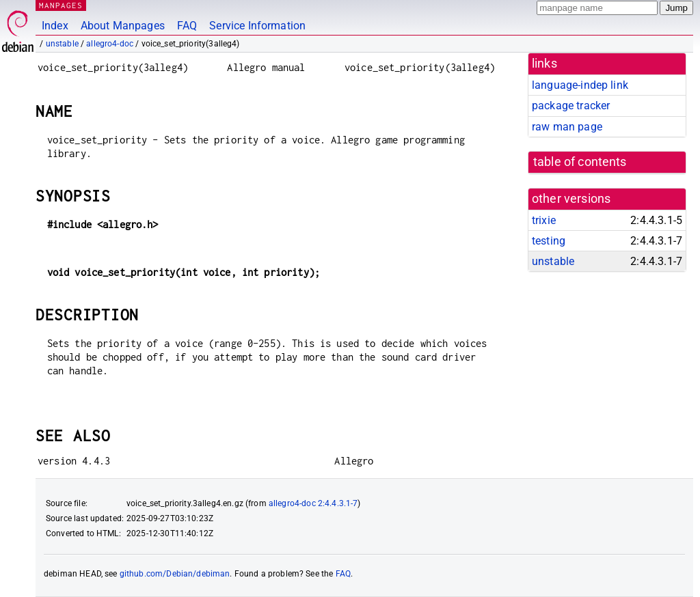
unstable (62, 44)
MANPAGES (61, 5)
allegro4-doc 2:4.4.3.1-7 (313, 503)
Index (55, 26)
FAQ (187, 26)
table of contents (580, 162)
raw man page (567, 127)
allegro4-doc (110, 44)
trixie (544, 220)
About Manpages (123, 26)
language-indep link (580, 85)
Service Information (257, 26)
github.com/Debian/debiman (175, 574)
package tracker (571, 106)
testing (549, 241)
